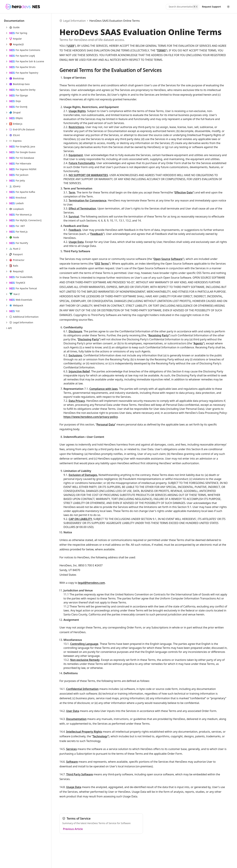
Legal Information (74, 21)
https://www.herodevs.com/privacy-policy (91, 417)
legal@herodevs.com (92, 583)
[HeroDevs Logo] (23, 7)
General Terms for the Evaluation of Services (111, 70)
